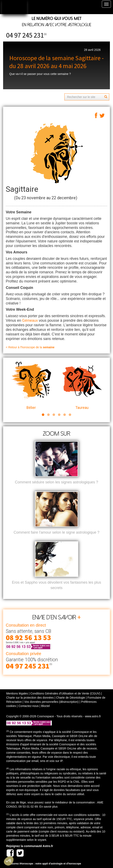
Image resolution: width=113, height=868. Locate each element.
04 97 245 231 (25, 35)
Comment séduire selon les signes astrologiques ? (56, 482)
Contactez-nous (29, 706)
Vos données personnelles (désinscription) (51, 702)
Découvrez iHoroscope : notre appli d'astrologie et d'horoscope (44, 864)
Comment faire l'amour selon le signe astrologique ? (57, 532)
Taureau (82, 386)
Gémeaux (30, 320)
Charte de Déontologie (71, 698)
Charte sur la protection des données (30, 698)
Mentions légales (17, 693)
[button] (9, 861)
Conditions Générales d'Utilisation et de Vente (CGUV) (65, 693)
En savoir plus (48, 807)
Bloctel (45, 706)
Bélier (31, 386)
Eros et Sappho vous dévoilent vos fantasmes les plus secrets (56, 585)
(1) (45, 34)
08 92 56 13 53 (28, 638)
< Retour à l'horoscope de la (30, 347)
